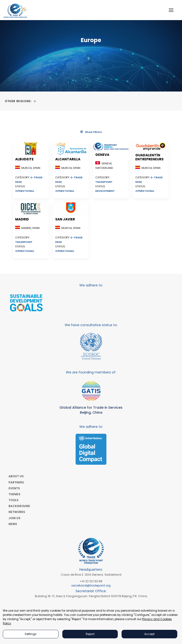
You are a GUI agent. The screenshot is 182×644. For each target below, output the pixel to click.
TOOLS (14, 500)
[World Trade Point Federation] (15, 11)
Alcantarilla (68, 159)
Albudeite (24, 159)
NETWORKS (17, 512)
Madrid (22, 219)
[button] (171, 10)
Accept (149, 634)
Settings (31, 634)
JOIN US (14, 518)
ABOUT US (16, 476)
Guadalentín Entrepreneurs (149, 157)
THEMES (14, 494)
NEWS (13, 524)
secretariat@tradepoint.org (91, 585)
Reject (90, 634)
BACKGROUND (19, 506)
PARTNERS (16, 482)
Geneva (102, 155)
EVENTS (14, 488)
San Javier (65, 219)
